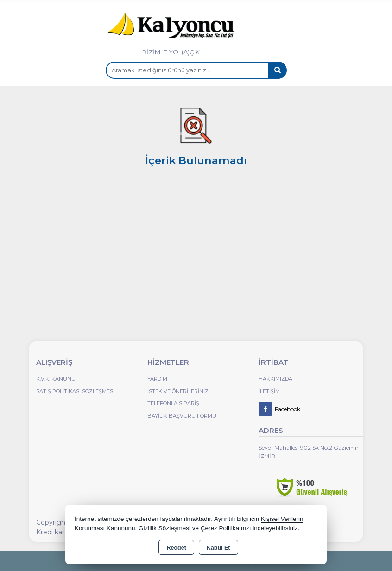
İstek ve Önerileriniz (178, 391)
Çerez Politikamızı (226, 528)
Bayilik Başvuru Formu (182, 416)
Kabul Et (218, 548)
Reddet (176, 548)
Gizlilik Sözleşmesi (164, 528)
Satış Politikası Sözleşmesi (75, 391)
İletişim (269, 391)
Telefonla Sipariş (173, 403)
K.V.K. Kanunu (56, 379)
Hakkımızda (275, 379)
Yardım (157, 379)
